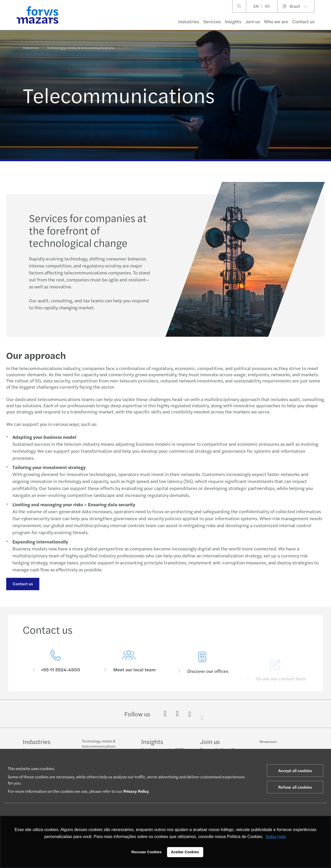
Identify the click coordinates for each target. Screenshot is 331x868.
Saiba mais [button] (276, 837)
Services (212, 21)
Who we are (276, 21)
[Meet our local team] (129, 668)
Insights (233, 21)
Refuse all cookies (295, 787)
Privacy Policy (136, 791)
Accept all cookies (295, 770)
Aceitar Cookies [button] (185, 852)
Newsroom (268, 741)
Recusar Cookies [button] (146, 852)
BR (267, 6)
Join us (253, 21)
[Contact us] (56, 662)
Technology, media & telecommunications (81, 47)
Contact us (22, 584)
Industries (189, 21)
